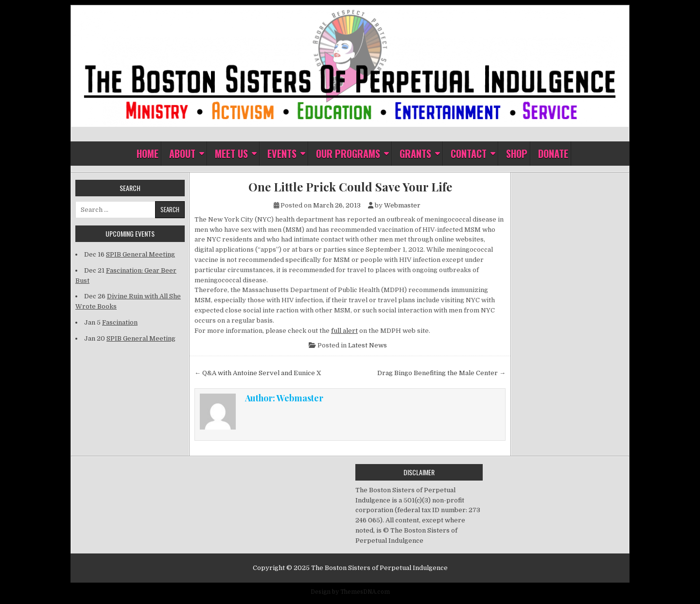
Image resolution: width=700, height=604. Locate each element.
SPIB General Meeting (140, 254)
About (182, 154)
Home (148, 154)
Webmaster (402, 205)
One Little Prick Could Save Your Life (350, 187)
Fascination (120, 322)
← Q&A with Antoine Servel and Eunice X (258, 373)
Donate (553, 154)
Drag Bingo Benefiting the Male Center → (441, 373)
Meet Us (231, 154)
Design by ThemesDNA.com (350, 592)
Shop (517, 154)
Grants (415, 154)
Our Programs (348, 154)
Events (282, 154)
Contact (469, 154)
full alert (344, 331)
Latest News (367, 345)
